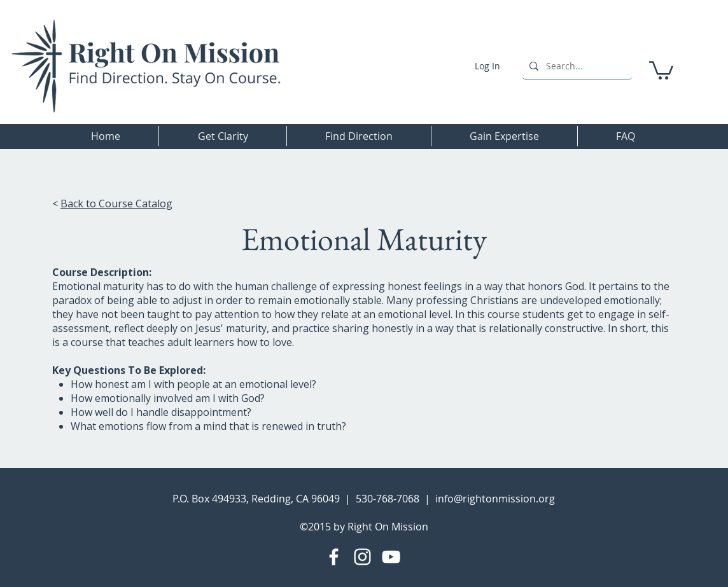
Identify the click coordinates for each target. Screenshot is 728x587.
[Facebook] (334, 557)
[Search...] (576, 66)
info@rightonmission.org (495, 499)
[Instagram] (362, 557)
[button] (661, 69)
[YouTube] (391, 557)
